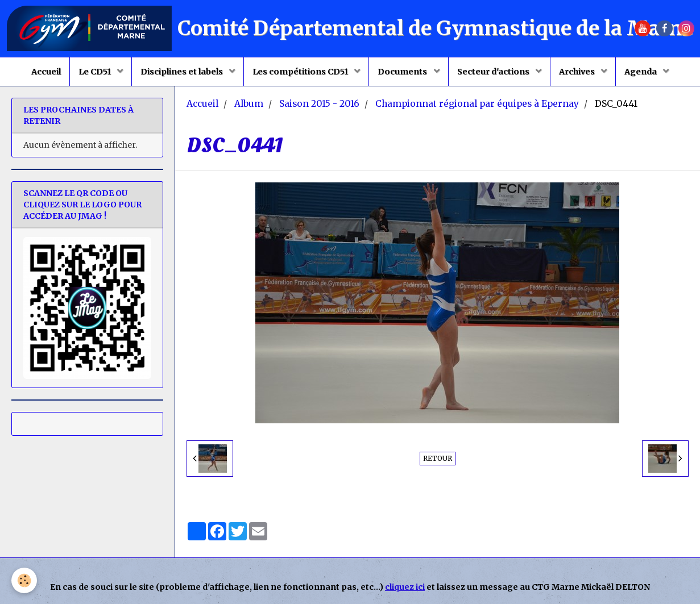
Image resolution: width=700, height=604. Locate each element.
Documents (403, 72)
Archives (578, 72)
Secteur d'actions (494, 72)
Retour (438, 458)
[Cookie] (24, 580)
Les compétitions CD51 (301, 72)
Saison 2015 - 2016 (319, 104)
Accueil (46, 72)
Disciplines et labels (183, 72)
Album (249, 104)
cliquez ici (405, 587)
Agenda (641, 72)
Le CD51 (96, 72)
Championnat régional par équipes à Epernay (477, 104)
